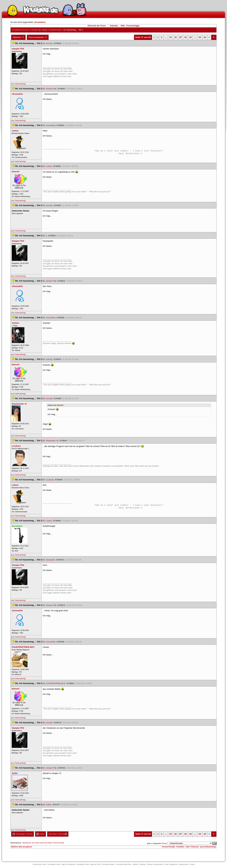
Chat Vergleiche (171, 864)
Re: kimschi (47, 43)
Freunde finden (108, 864)
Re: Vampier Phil (49, 89)
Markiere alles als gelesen (22, 847)
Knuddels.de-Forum (20, 30)
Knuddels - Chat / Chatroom (188, 847)
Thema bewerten (38, 37)
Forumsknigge (133, 26)
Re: (45, 236)
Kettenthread (55, 30)
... (166, 37)
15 (170, 37)
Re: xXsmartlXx (49, 125)
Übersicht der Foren (97, 26)
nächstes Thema (58, 834)
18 (185, 37)
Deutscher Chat (40, 864)
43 (200, 37)
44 (205, 37)
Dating (143, 864)
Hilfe (123, 26)
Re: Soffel (47, 805)
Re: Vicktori (47, 359)
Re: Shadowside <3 (50, 441)
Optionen (18, 37)
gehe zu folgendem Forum (157, 843)
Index (41, 834)
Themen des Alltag (39, 30)
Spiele (136, 864)
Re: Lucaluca (48, 480)
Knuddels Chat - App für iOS (88, 864)
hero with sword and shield (42, 843)
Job (192, 864)
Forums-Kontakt (169, 847)
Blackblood (27, 843)
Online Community (155, 864)
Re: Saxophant (49, 560)
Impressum (184, 864)
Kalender (114, 26)
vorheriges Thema (23, 834)
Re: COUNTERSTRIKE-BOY (54, 683)
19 (190, 37)
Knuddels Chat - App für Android (61, 864)
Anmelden (40, 22)
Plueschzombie (58, 843)
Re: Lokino (47, 166)
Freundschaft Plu (124, 864)
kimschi (60, 405)
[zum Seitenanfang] (18, 84)
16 (175, 37)
